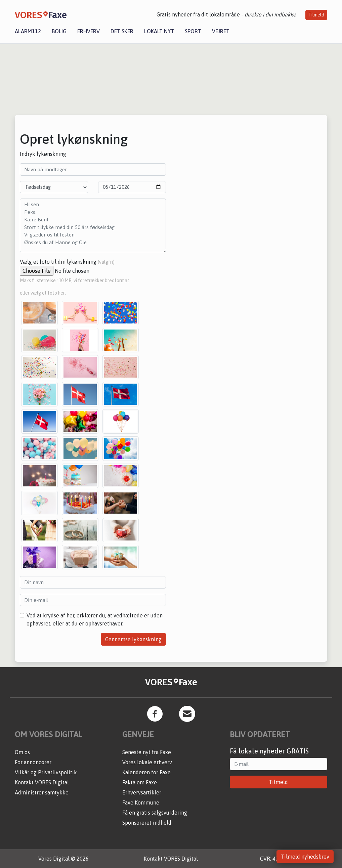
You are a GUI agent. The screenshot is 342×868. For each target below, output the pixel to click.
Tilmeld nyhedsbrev (305, 857)
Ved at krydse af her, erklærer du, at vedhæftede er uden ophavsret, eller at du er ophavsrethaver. (95, 619)
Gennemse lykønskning (133, 639)
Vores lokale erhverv (147, 762)
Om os (22, 752)
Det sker (122, 31)
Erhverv (89, 31)
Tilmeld (316, 15)
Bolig (59, 31)
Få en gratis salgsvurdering (155, 813)
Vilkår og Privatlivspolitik (46, 772)
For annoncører (33, 762)
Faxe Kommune (141, 802)
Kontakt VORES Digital (42, 782)
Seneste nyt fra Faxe (147, 752)
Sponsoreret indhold (147, 823)
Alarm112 (28, 31)
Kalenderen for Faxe (146, 772)
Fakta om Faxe (140, 782)
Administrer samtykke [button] (42, 792)
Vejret (221, 31)
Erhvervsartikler (142, 792)
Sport (193, 31)
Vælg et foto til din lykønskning (67, 262)
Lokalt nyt (159, 31)
